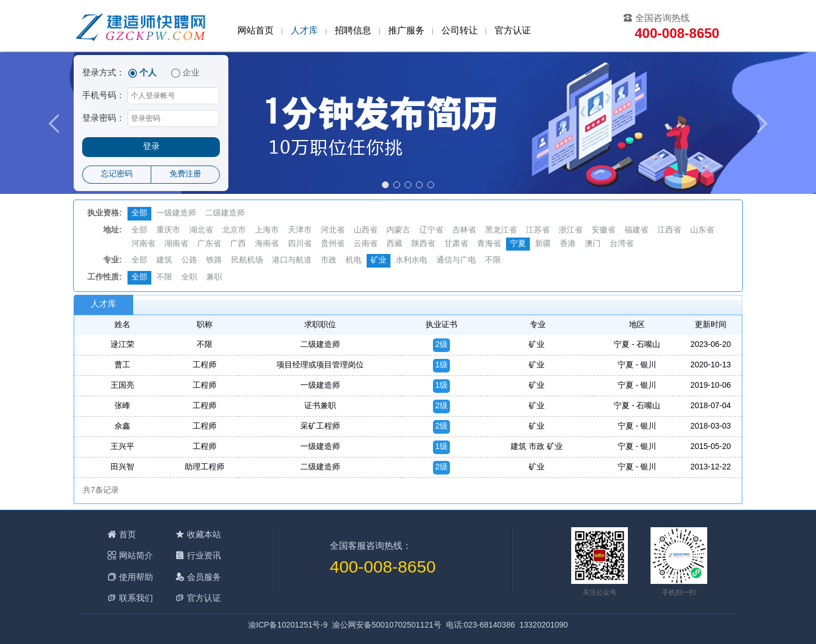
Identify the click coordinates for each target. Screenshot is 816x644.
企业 (191, 73)
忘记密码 (117, 174)
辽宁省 (431, 230)
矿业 (379, 260)
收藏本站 (204, 534)
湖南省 (176, 244)
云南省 (365, 244)
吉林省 (464, 230)
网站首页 (256, 31)
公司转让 (460, 31)
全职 (189, 277)
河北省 (333, 230)
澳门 (593, 244)
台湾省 (622, 244)
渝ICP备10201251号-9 (288, 626)
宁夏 (518, 244)
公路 (189, 260)
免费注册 (185, 174)
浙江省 (571, 230)
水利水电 (411, 260)
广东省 (209, 244)
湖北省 (201, 230)
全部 (139, 213)
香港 (568, 244)
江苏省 (538, 230)
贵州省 (333, 244)
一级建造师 (176, 213)
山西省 (365, 230)
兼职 (214, 277)
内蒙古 (398, 230)
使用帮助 (136, 577)
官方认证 (513, 31)
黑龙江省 (501, 230)
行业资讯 (204, 555)
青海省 (489, 244)
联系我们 (136, 598)
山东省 (702, 230)
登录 (151, 147)
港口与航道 (292, 260)
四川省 (300, 244)
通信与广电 (456, 260)
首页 (127, 534)
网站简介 (136, 555)
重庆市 (168, 230)
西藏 (394, 244)
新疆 (543, 244)
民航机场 (247, 260)
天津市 (300, 230)
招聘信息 (353, 31)
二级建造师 (225, 213)
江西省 (669, 230)
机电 (354, 260)
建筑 (164, 260)
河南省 (143, 244)
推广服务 (406, 31)
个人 (148, 73)
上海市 (267, 230)
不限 (493, 260)
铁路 (214, 260)
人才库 (304, 31)
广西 (238, 244)
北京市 (234, 230)
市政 (329, 260)
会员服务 (204, 577)
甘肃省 (456, 244)
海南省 (267, 244)
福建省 (636, 230)
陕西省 (423, 244)
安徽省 (603, 230)
